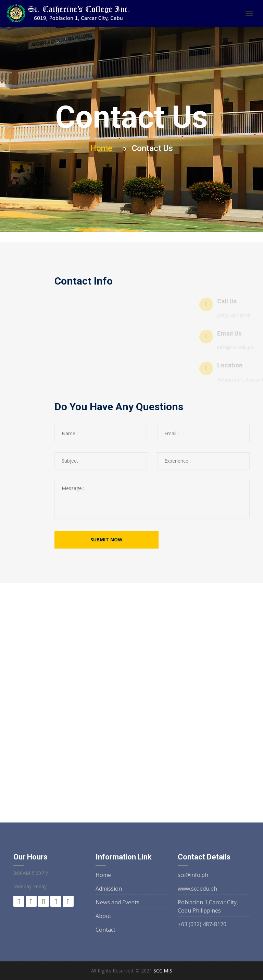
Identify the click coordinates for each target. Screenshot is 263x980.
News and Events (117, 902)
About (103, 916)
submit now (107, 539)
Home (101, 148)
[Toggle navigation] (249, 13)
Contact (105, 930)
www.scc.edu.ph (197, 889)
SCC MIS (163, 971)
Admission (109, 889)
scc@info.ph (193, 875)
